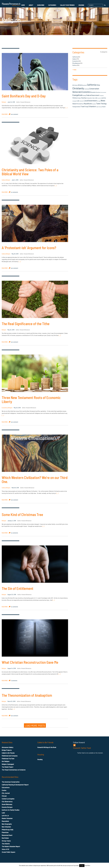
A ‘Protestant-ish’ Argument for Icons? (29, 248)
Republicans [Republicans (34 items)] (88, 104)
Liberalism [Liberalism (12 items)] (82, 101)
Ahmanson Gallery (7, 747)
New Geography (7, 824)
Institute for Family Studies (11, 810)
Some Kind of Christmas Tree (22, 514)
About (31, 5)
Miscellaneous (76, 63)
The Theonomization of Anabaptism (27, 695)
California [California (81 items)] (92, 85)
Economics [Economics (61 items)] (86, 92)
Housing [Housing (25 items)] (83, 98)
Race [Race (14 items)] (82, 104)
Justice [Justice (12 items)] (99, 98)
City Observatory (7, 802)
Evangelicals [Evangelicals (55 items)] (77, 95)
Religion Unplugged (8, 764)
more (74, 70)
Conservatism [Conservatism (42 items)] (94, 89)
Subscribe (41, 5)
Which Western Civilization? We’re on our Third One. (35, 479)
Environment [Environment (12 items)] (103, 92)
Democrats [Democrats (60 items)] (77, 92)
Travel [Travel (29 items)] (83, 106)
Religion (4, 102)
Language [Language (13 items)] (74, 101)
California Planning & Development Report (15, 785)
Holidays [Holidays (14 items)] (79, 98)
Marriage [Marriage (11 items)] (99, 101)
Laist (3, 813)
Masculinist (5, 821)
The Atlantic (6, 844)
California (75, 57)
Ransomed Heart (7, 835)
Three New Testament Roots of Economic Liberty (31, 399)
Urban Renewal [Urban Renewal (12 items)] (99, 107)
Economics (5, 408)
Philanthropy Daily (7, 830)
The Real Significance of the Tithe (26, 324)
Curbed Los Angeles (8, 799)
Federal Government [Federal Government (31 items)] (93, 95)
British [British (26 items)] (80, 85)
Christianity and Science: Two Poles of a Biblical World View (30, 172)
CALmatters (6, 787)
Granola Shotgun (7, 807)
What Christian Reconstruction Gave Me (30, 662)
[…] (66, 108)
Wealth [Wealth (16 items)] (104, 107)
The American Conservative (11, 782)
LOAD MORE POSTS (35, 725)
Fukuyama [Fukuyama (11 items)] (102, 95)
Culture (4, 180)
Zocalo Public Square (8, 852)
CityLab (4, 796)
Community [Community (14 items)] (87, 89)
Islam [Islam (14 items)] (94, 98)
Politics (74, 65)
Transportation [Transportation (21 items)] (76, 107)
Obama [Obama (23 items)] (74, 104)
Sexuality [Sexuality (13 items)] (94, 104)
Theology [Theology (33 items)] (104, 104)
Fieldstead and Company (10, 756)
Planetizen (5, 832)
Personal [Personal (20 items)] (79, 104)
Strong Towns (6, 841)
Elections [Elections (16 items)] (98, 92)
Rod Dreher (5, 838)
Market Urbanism (7, 818)
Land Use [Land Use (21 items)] (104, 98)
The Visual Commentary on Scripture (14, 770)
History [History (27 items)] (75, 98)
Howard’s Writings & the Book (47, 747)
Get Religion (6, 761)
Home (23, 5)
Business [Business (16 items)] (84, 85)
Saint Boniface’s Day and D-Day (24, 96)
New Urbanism (6, 827)
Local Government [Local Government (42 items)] (90, 101)
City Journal (6, 793)
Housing (81, 5)
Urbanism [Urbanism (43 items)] (92, 106)
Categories (52, 5)
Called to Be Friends (67, 5)
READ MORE (5, 114)
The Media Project (7, 767)
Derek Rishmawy (7, 804)
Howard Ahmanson (25, 102)
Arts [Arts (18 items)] (73, 85)
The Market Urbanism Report (11, 846)
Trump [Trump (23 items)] (86, 106)
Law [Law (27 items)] (78, 101)
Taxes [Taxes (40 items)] (98, 103)
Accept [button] (82, 866)
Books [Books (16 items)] (76, 85)
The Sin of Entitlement (18, 588)
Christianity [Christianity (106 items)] (78, 88)
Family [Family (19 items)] (84, 95)
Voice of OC (5, 849)
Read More (87, 865)
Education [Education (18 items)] (93, 92)
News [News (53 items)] (103, 101)
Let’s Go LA (5, 816)
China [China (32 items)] (98, 85)
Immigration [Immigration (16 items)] (89, 98)
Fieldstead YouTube (8, 759)
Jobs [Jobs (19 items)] (96, 98)
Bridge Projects (7, 750)
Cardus (4, 790)
